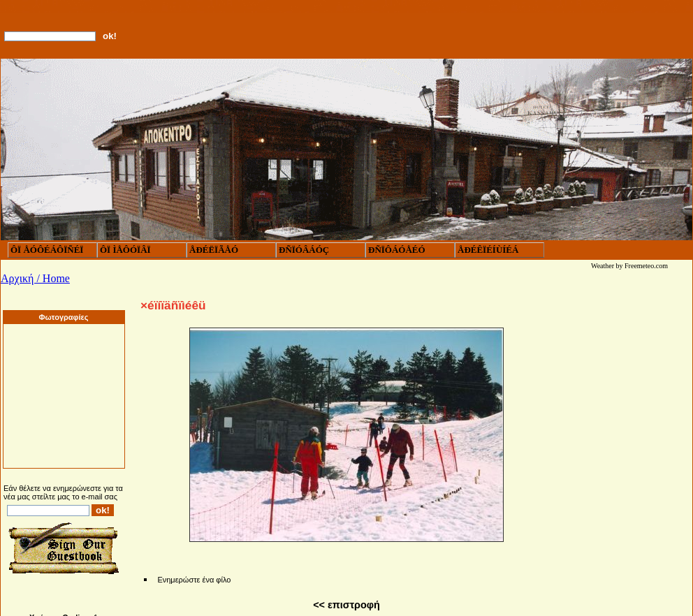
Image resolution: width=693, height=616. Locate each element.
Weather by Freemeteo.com (629, 266)
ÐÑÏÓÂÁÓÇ (304, 250)
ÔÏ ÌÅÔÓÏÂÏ (125, 250)
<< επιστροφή (346, 605)
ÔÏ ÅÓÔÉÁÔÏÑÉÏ (47, 250)
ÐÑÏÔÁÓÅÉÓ (397, 250)
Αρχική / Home (35, 278)
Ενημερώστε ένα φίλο (194, 580)
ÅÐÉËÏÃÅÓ (214, 250)
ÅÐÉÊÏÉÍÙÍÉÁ (488, 250)
